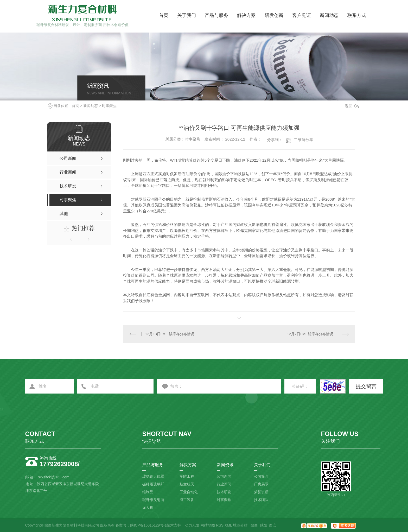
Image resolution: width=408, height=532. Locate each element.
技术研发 (224, 492)
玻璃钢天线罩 (153, 476)
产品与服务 (216, 15)
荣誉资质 (261, 492)
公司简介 (261, 476)
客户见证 (302, 15)
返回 (352, 106)
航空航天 (187, 484)
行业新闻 (224, 484)
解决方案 (246, 15)
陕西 (254, 525)
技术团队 (261, 500)
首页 (164, 15)
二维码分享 (304, 140)
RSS (220, 525)
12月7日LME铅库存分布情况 (310, 334)
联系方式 (357, 15)
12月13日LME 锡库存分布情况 (170, 334)
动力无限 (192, 525)
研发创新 (274, 15)
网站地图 (208, 525)
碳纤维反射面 (153, 500)
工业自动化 (189, 492)
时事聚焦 (109, 106)
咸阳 (264, 525)
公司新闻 (224, 476)
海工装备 (187, 500)
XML (228, 525)
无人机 (148, 508)
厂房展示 (261, 484)
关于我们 (187, 15)
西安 (273, 525)
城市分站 (240, 525)
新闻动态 (329, 15)
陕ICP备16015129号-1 (148, 525)
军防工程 (187, 476)
